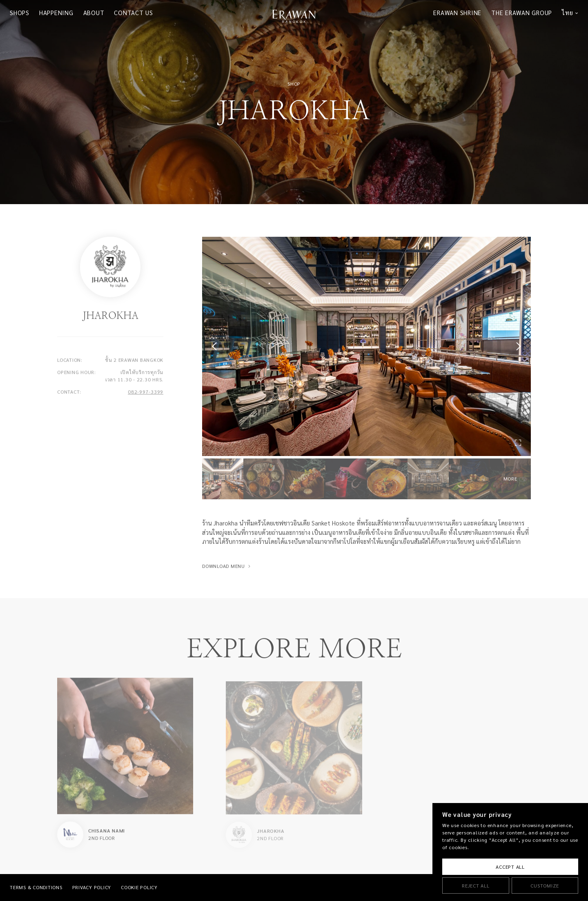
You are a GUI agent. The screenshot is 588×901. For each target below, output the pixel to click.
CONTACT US (134, 13)
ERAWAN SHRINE (457, 13)
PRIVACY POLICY (92, 887)
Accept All (510, 867)
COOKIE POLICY (139, 887)
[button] (216, 346)
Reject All (476, 886)
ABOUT (94, 13)
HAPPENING (56, 13)
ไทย (567, 13)
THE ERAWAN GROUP (522, 13)
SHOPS (20, 13)
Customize (545, 886)
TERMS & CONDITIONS (36, 887)
